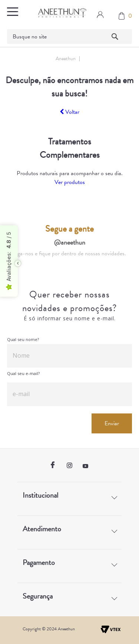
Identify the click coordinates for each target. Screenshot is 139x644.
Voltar (69, 112)
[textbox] (70, 37)
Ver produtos (70, 182)
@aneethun (70, 242)
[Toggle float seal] (18, 263)
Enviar (112, 423)
